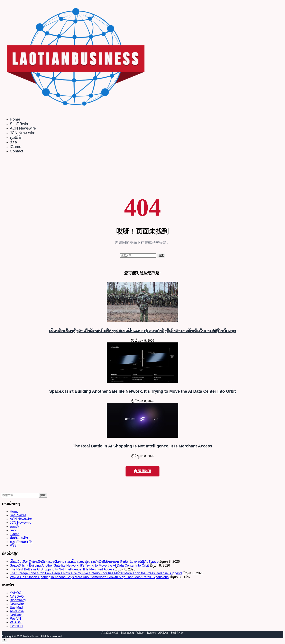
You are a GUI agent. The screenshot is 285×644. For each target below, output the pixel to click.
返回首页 (142, 471)
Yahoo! (140, 633)
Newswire (17, 604)
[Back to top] (4, 640)
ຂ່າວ (13, 142)
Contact (16, 151)
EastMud (16, 608)
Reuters (151, 633)
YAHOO (16, 593)
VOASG (16, 622)
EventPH (16, 626)
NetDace (16, 615)
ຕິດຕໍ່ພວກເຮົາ (19, 538)
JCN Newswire (23, 133)
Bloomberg (18, 600)
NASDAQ (17, 596)
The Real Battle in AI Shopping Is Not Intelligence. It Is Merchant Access (142, 446)
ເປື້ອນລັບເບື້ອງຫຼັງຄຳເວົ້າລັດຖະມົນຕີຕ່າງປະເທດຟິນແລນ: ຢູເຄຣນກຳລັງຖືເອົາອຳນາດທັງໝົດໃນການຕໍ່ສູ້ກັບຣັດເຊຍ (142, 331)
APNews (163, 633)
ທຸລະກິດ (16, 137)
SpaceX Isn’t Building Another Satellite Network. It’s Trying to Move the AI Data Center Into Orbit (142, 391)
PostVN (15, 619)
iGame (16, 147)
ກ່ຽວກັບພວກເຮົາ (21, 542)
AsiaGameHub (110, 633)
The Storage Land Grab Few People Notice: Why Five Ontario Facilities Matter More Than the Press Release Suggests (96, 573)
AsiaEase (17, 611)
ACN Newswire (23, 128)
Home (15, 119)
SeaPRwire (20, 124)
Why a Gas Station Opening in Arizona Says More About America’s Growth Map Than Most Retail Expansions (89, 577)
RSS (13, 545)
